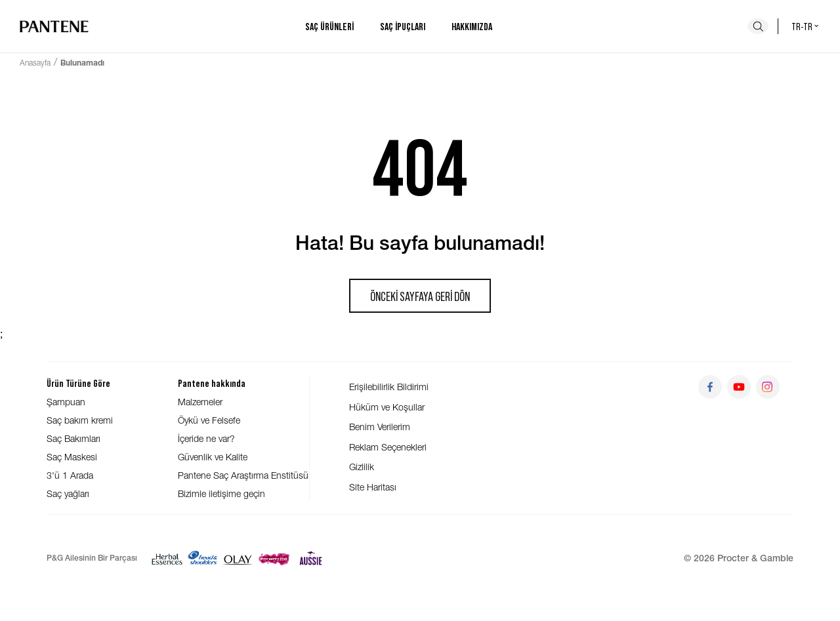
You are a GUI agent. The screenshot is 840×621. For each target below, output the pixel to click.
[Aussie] (311, 558)
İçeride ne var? (206, 438)
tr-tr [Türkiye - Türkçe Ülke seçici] (806, 26)
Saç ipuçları (403, 26)
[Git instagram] (768, 387)
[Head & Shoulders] (202, 558)
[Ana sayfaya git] (54, 26)
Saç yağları (68, 493)
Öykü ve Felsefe (209, 420)
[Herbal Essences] (167, 558)
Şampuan (66, 402)
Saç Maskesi (72, 457)
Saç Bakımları (73, 438)
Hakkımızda (472, 26)
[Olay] (238, 558)
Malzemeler (200, 402)
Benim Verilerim (380, 427)
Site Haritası (373, 487)
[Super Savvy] (274, 558)
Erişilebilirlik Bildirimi (389, 387)
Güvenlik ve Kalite (213, 457)
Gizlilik (362, 467)
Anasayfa (35, 63)
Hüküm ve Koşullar (387, 407)
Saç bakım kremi (80, 420)
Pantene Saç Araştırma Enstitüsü (243, 475)
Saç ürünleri (329, 26)
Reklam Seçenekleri (388, 447)
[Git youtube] (739, 387)
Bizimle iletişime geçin (221, 493)
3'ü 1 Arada (70, 475)
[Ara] (758, 26)
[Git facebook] (710, 387)
